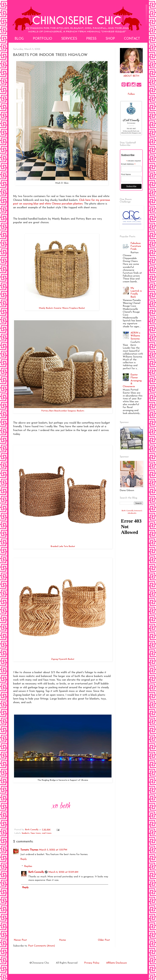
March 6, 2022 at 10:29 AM (63, 872)
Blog (19, 39)
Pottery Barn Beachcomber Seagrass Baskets (63, 411)
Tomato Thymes (29, 850)
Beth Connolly (36, 872)
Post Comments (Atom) (42, 946)
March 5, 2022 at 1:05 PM (53, 850)
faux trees (36, 833)
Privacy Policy (92, 963)
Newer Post (20, 940)
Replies (28, 866)
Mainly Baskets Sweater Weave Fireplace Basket (62, 308)
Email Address (128, 164)
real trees (47, 833)
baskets (26, 833)
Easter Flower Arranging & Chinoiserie (132, 381)
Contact (132, 39)
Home (62, 940)
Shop (110, 39)
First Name (126, 174)
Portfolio (43, 39)
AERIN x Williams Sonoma (135, 336)
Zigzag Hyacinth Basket (63, 659)
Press (91, 39)
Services (69, 39)
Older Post (104, 940)
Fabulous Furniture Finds (136, 246)
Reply (24, 859)
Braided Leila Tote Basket (63, 546)
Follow (131, 94)
